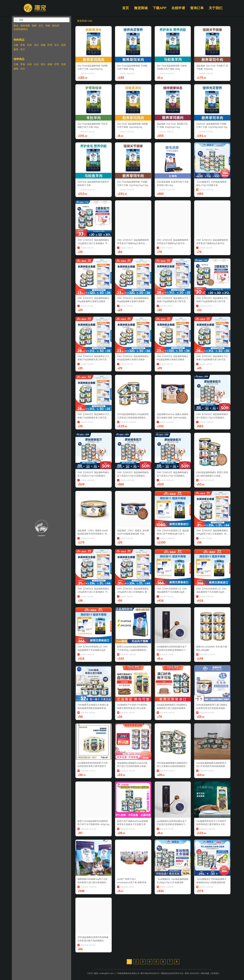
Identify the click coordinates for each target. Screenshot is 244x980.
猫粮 (34, 26)
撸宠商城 (141, 8)
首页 (126, 8)
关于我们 (216, 8)
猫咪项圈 (25, 26)
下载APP (160, 8)
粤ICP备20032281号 (150, 973)
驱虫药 (56, 26)
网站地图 (205, 973)
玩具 (29, 45)
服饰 (16, 49)
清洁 (36, 45)
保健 (43, 45)
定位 (41, 26)
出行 (23, 69)
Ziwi (90, 21)
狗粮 (48, 26)
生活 (57, 45)
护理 (50, 45)
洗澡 (63, 45)
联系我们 (215, 973)
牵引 (23, 49)
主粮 (16, 45)
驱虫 (16, 26)
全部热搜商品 (21, 29)
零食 (23, 45)
